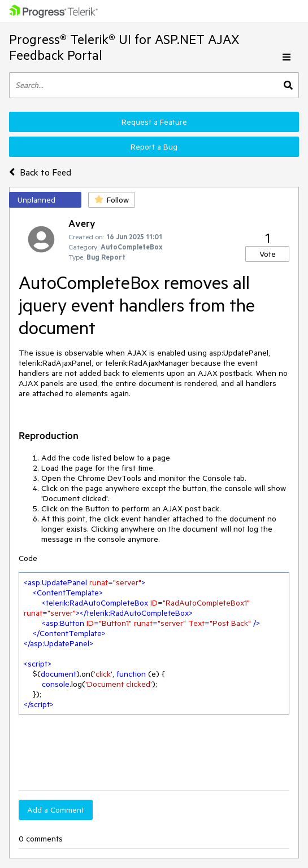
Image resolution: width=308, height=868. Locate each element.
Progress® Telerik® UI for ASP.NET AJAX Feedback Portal (124, 47)
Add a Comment (56, 810)
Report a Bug (154, 147)
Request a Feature (154, 122)
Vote (268, 254)
